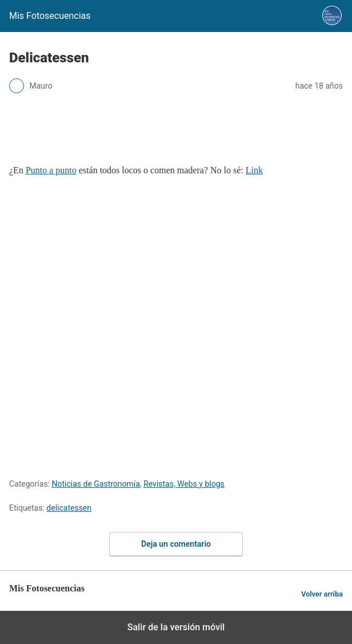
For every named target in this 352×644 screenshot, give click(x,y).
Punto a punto (51, 170)
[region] (176, 134)
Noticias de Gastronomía (96, 484)
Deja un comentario (176, 544)
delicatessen (69, 508)
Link (254, 170)
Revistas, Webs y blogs (184, 484)
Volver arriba (322, 594)
